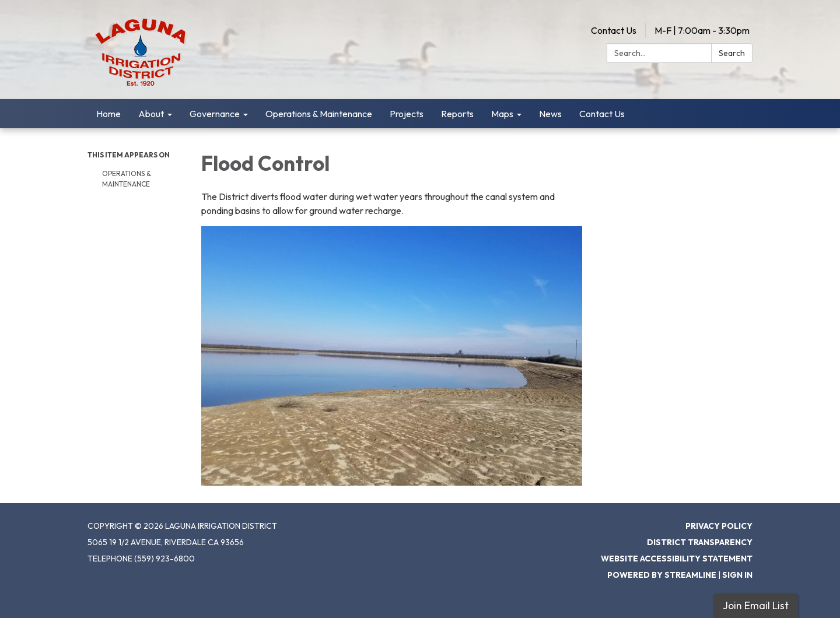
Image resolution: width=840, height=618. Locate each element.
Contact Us (614, 30)
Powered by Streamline (662, 575)
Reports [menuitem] (457, 114)
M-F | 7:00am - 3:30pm (702, 30)
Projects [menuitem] (407, 114)
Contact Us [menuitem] (602, 114)
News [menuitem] (550, 114)
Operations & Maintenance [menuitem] (319, 114)
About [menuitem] (151, 114)
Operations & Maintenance (127, 179)
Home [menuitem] (108, 114)
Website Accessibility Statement (677, 559)
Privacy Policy (719, 526)
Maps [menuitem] (502, 114)
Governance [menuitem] (215, 114)
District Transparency (700, 542)
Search (732, 53)
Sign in (737, 575)
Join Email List (756, 605)
